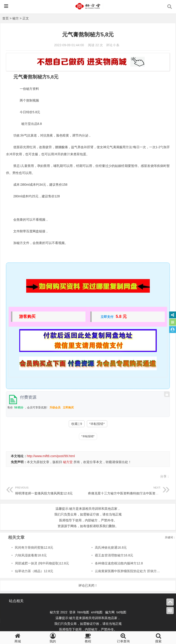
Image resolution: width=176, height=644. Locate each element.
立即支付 (107, 317)
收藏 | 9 (77, 424)
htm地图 (83, 612)
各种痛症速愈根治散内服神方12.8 (119, 563)
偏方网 (110, 612)
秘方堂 (68, 462)
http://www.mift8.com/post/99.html (51, 456)
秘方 (16, 18)
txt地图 (121, 612)
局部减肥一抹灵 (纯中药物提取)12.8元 (42, 563)
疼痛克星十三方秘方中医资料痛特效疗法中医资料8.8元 (127, 490)
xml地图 (97, 612)
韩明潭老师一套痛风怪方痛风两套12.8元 (52, 490)
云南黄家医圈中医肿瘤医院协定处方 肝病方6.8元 (130, 571)
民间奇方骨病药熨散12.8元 (34, 547)
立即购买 (68, 408)
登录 (73, 612)
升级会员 (55, 408)
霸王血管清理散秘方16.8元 (114, 555)
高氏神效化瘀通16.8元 (111, 547)
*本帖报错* (97, 424)
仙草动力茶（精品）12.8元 (34, 571)
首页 (5, 18)
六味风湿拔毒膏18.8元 (31, 555)
